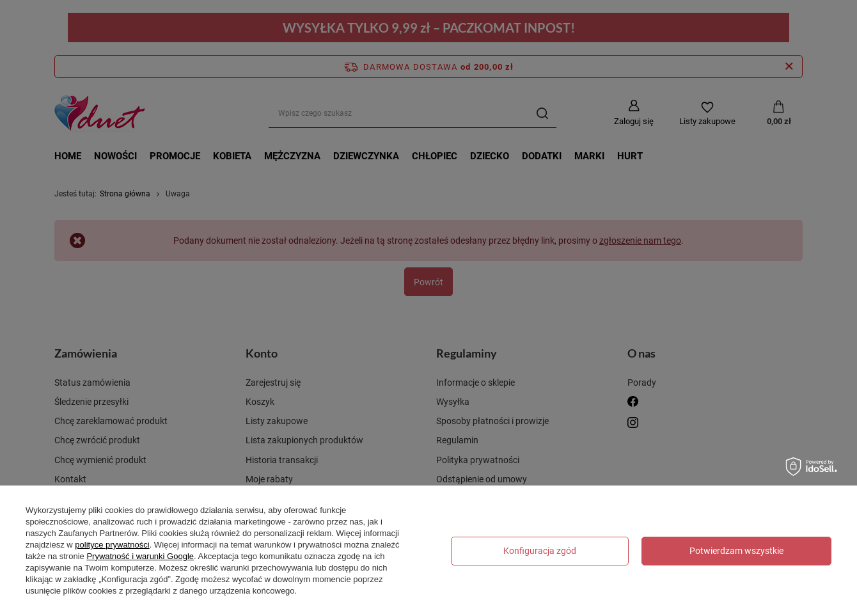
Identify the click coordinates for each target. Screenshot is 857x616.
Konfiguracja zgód (540, 551)
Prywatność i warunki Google (140, 556)
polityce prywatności (112, 545)
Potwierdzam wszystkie (736, 551)
